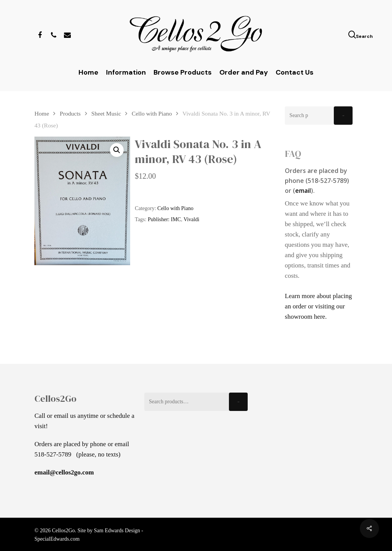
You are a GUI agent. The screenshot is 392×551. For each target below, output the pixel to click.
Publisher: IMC (164, 219)
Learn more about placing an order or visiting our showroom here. (318, 306)
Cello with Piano (152, 113)
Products (70, 113)
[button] (117, 150)
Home (42, 113)
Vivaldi (191, 219)
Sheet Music (106, 113)
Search (343, 116)
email (303, 191)
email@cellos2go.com (64, 472)
